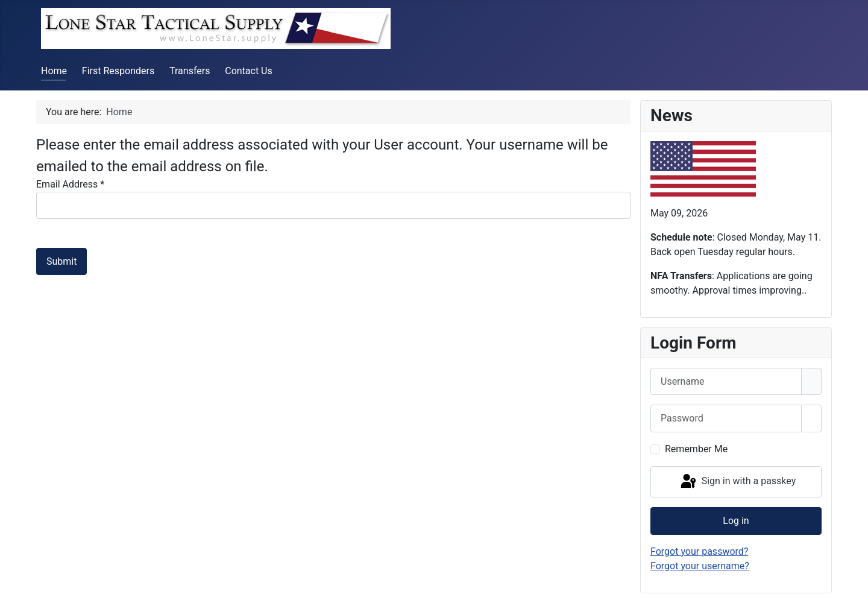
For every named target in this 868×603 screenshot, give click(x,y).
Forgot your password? (699, 551)
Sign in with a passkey (737, 482)
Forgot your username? (700, 566)
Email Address (70, 184)
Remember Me (696, 449)
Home (54, 71)
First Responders (118, 71)
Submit (61, 261)
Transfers (190, 71)
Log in (736, 521)
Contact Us (249, 71)
